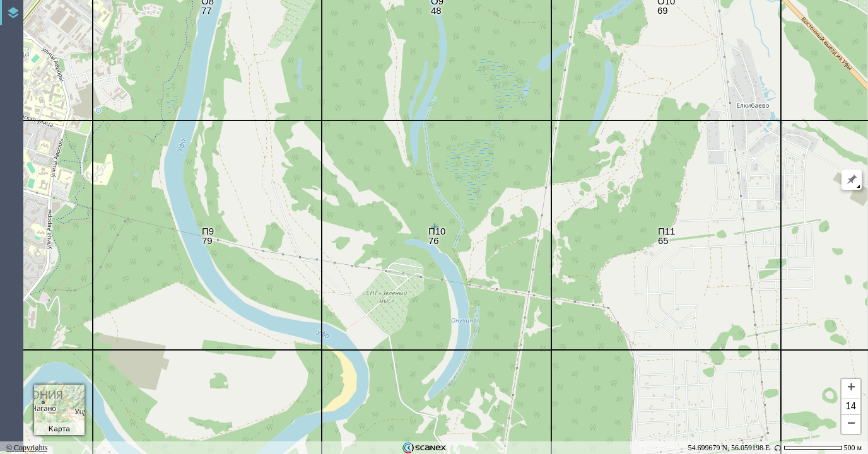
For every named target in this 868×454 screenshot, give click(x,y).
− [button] (851, 424)
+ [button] (851, 388)
